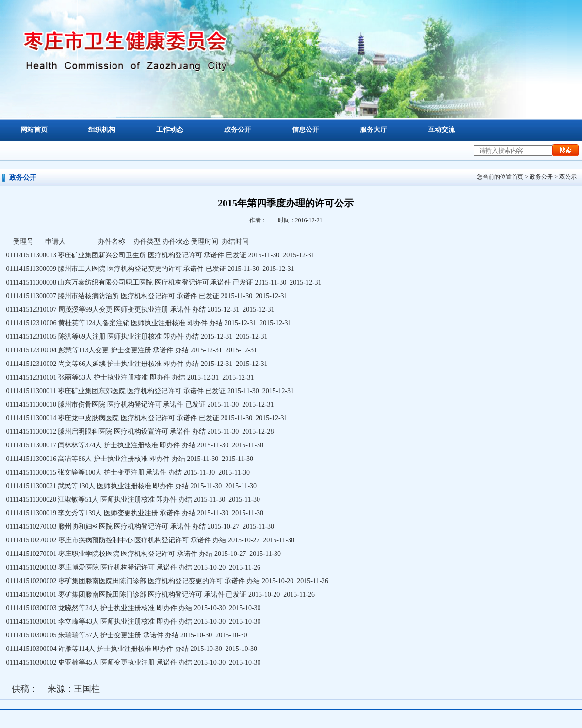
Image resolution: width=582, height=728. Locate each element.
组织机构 (102, 130)
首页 (517, 177)
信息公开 (306, 130)
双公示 (568, 177)
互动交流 (441, 130)
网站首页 (34, 130)
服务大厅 (373, 130)
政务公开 (238, 130)
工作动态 (170, 130)
